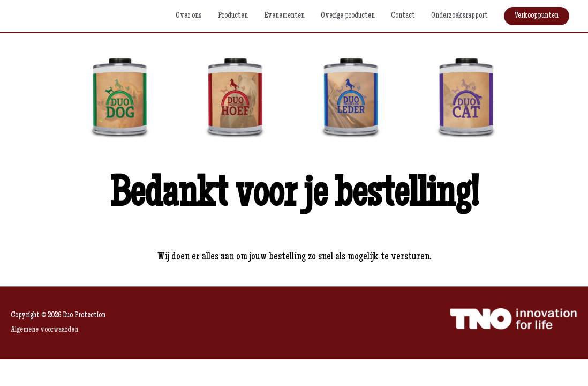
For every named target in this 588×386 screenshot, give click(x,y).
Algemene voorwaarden (44, 330)
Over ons (189, 16)
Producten (233, 16)
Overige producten (348, 16)
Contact (403, 16)
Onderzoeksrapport (459, 16)
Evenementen (284, 16)
